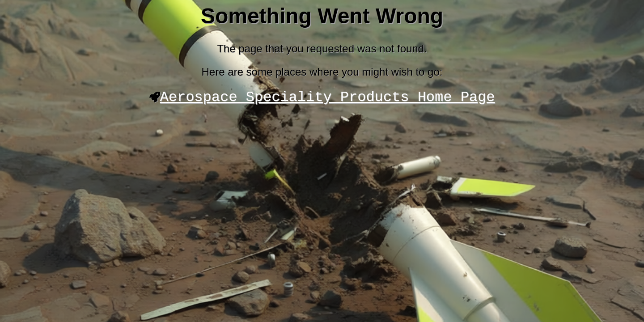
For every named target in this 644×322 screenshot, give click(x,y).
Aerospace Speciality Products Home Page (328, 99)
